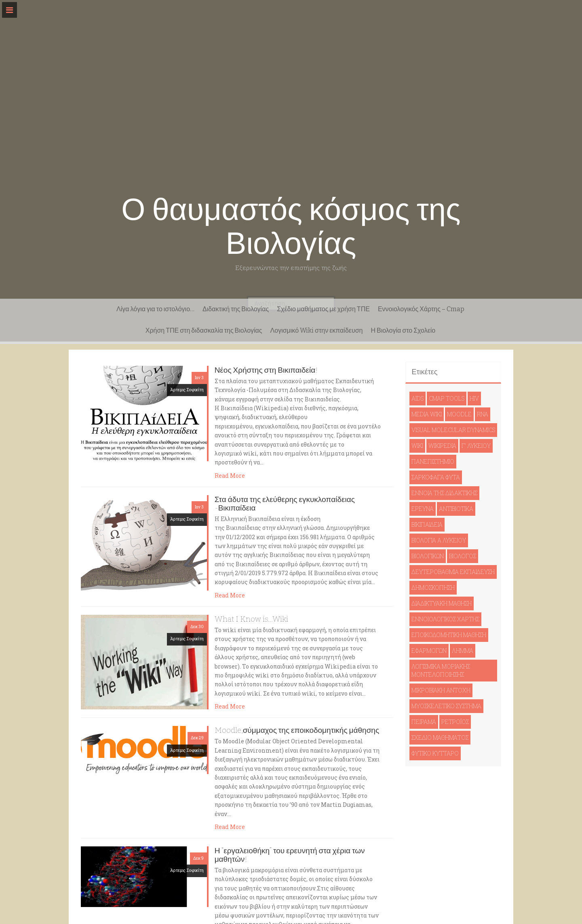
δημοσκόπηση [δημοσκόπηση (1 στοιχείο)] (433, 588)
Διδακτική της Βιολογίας (236, 309)
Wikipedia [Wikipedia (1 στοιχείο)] (442, 446)
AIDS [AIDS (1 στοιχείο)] (418, 398)
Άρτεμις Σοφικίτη (187, 390)
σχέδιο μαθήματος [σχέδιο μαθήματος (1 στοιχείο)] (440, 737)
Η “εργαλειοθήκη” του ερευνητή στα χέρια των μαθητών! (290, 855)
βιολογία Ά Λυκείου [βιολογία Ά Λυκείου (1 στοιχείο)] (439, 540)
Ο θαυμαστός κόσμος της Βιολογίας (291, 227)
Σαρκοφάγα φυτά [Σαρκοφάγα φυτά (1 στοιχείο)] (436, 477)
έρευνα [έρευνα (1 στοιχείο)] (423, 509)
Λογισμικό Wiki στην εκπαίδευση (317, 330)
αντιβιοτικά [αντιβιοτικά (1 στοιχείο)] (456, 509)
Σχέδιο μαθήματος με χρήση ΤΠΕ (323, 309)
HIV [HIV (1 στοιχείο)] (474, 398)
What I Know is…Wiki (251, 619)
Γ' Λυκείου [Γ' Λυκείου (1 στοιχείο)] (476, 446)
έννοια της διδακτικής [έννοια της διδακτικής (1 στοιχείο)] (444, 493)
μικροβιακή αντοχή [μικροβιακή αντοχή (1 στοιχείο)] (441, 690)
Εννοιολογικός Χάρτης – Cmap (421, 309)
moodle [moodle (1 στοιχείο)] (459, 414)
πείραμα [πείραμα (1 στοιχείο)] (424, 722)
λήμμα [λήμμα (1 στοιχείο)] (463, 651)
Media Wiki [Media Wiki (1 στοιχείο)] (427, 414)
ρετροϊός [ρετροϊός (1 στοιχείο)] (455, 722)
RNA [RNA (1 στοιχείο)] (483, 414)
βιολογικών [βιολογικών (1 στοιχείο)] (428, 556)
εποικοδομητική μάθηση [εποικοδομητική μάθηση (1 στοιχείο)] (449, 635)
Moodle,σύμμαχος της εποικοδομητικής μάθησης (297, 730)
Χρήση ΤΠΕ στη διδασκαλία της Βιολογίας (204, 330)
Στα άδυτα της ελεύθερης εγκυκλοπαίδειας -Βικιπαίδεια (285, 504)
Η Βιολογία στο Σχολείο (403, 330)
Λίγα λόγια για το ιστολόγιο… (155, 309)
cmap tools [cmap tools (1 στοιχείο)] (447, 398)
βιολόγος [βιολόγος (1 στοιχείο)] (463, 556)
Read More (230, 476)
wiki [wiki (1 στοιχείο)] (417, 446)
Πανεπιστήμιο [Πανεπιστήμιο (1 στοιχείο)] (433, 461)
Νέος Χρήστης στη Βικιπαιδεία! (267, 370)
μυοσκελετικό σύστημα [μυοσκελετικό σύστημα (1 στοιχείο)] (446, 706)
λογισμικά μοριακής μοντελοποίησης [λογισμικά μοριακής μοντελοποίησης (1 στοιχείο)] (441, 670)
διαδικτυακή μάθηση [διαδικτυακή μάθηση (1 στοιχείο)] (442, 603)
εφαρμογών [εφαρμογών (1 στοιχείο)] (429, 651)
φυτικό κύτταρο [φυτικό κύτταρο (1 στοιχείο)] (435, 753)
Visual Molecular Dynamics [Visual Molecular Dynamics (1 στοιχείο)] (453, 430)
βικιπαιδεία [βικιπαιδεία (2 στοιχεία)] (427, 524)
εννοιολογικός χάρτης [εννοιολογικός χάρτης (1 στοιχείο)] (445, 619)
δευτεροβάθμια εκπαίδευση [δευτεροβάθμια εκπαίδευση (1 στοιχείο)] (453, 572)
